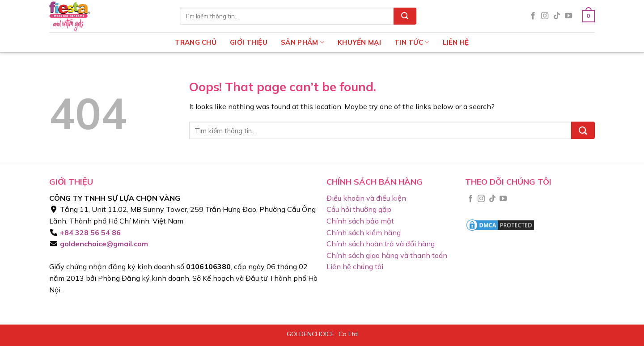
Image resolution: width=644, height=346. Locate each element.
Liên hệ (456, 42)
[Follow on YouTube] (568, 16)
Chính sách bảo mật (360, 221)
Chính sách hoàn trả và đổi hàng (381, 244)
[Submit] (405, 16)
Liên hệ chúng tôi (355, 266)
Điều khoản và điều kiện (366, 198)
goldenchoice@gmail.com (103, 244)
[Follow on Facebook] (533, 16)
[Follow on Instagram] (545, 16)
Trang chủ (196, 42)
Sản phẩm (303, 42)
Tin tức (412, 42)
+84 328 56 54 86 (89, 232)
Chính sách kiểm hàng (364, 232)
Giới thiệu (249, 42)
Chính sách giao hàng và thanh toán (387, 255)
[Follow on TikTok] (557, 16)
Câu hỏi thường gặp (359, 209)
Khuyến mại (359, 42)
